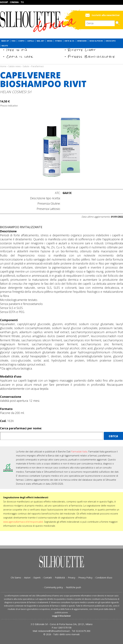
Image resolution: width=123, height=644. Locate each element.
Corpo (21, 41)
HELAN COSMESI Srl (16, 92)
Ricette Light (82, 50)
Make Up (5, 41)
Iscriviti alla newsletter (106, 15)
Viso (14, 41)
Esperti (37, 578)
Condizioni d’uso (104, 578)
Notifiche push (74, 587)
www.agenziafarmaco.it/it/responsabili (23, 522)
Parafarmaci (37, 66)
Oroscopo (111, 41)
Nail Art (41, 41)
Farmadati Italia (79, 452)
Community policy (54, 587)
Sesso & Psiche (96, 41)
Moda (50, 41)
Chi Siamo (16, 578)
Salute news (61, 63)
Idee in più (17, 50)
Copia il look (20, 57)
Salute (5, 46)
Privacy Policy (85, 578)
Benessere (82, 41)
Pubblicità (60, 578)
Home (3, 66)
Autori (27, 578)
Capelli (31, 41)
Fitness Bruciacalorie (92, 57)
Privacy (72, 578)
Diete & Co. (70, 41)
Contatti (48, 578)
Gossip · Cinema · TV (12, 2)
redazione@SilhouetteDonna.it (54, 631)
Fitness (58, 41)
